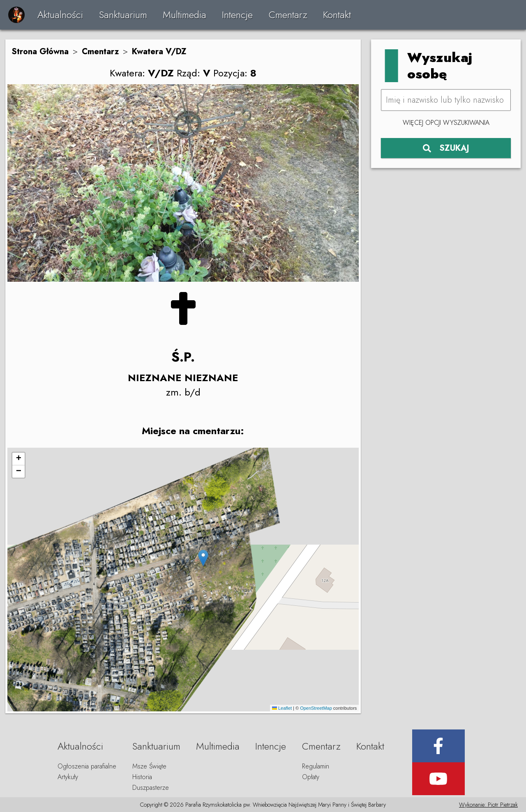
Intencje (237, 15)
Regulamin (316, 766)
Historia (142, 777)
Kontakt (337, 15)
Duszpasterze (151, 788)
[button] (203, 558)
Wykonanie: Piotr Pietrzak (488, 805)
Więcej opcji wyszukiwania (446, 123)
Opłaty (311, 777)
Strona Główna (40, 52)
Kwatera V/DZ (159, 52)
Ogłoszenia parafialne (87, 766)
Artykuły (68, 777)
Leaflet (282, 708)
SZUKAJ (446, 148)
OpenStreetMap (316, 708)
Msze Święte (149, 766)
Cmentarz (288, 15)
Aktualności (60, 15)
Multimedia (185, 15)
